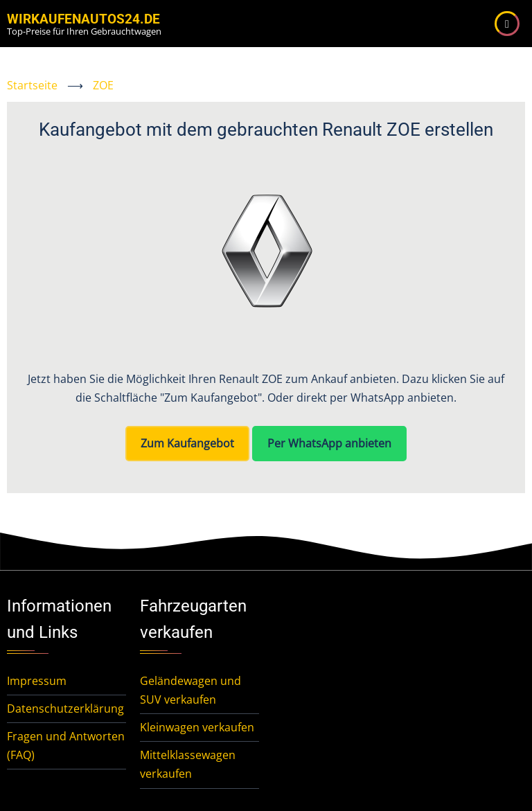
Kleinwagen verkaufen (197, 727)
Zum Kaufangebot (187, 443)
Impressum (37, 681)
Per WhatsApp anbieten (329, 443)
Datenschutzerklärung (65, 708)
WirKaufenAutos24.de (83, 19)
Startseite (32, 85)
